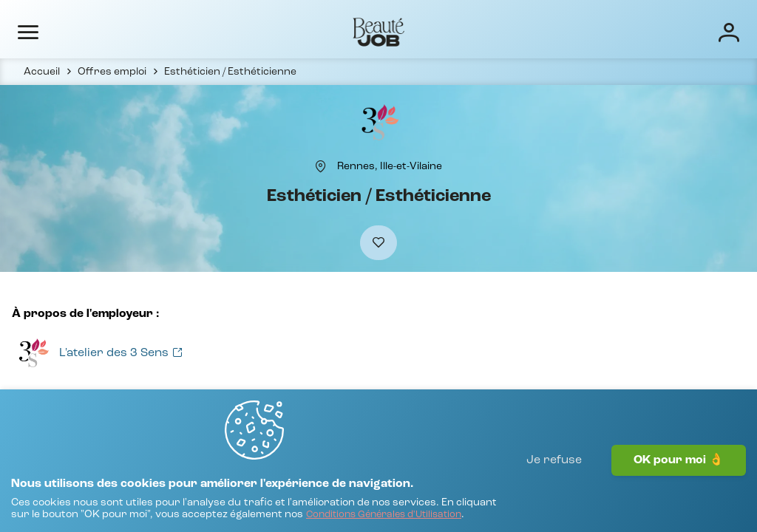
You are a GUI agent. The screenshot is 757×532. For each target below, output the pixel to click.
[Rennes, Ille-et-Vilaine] (390, 190)
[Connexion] (682, 31)
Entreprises (344, 31)
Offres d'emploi (251, 31)
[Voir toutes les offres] (96, 391)
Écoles (414, 31)
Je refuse (554, 491)
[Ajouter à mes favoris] (378, 274)
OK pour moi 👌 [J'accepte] (679, 491)
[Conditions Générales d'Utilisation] (169, 514)
